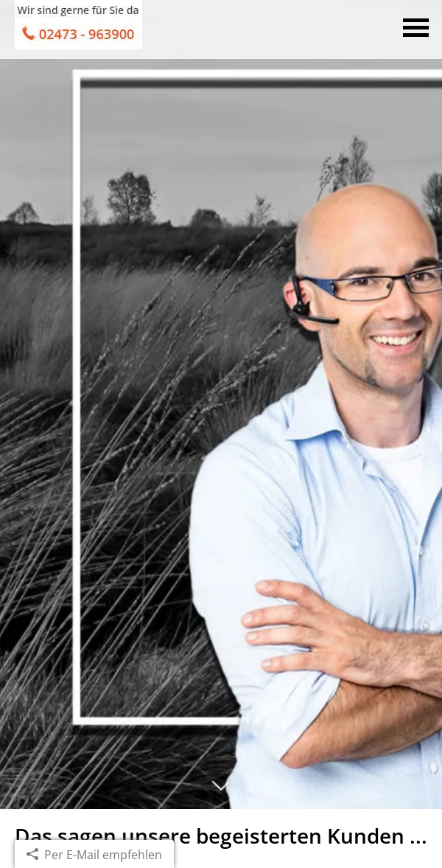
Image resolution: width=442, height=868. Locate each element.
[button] (221, 792)
